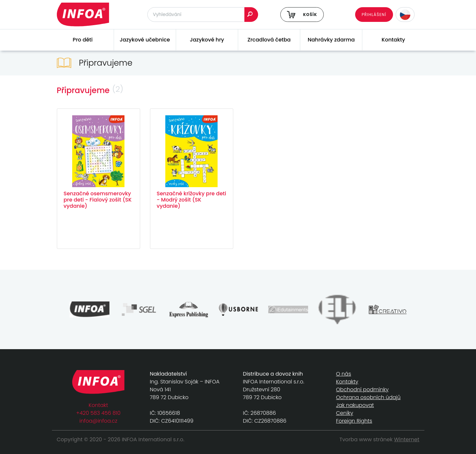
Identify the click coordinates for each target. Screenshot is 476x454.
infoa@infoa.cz (98, 421)
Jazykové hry (207, 40)
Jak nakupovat (355, 405)
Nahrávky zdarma (331, 40)
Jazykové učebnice (145, 40)
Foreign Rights (354, 421)
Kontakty (393, 40)
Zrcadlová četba (269, 40)
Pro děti (83, 40)
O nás (344, 374)
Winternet (407, 439)
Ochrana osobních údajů (369, 397)
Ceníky (345, 413)
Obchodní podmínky (362, 389)
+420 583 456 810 (98, 413)
